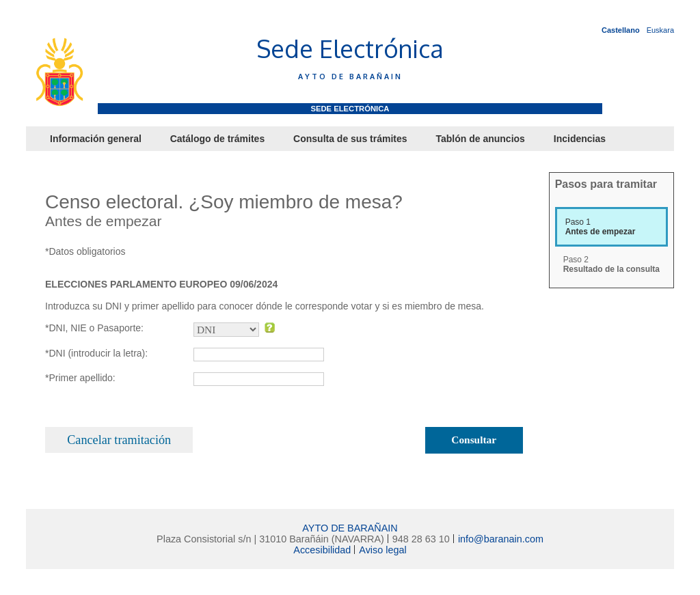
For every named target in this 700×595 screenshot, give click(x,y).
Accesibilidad (322, 550)
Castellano (621, 30)
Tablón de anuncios (480, 139)
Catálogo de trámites (217, 139)
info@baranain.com (501, 539)
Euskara (660, 30)
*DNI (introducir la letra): (96, 353)
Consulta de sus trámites (350, 139)
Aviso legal (382, 550)
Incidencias (580, 139)
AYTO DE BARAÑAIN (350, 528)
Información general (96, 139)
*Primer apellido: (80, 378)
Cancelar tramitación (119, 440)
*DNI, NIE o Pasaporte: (94, 328)
